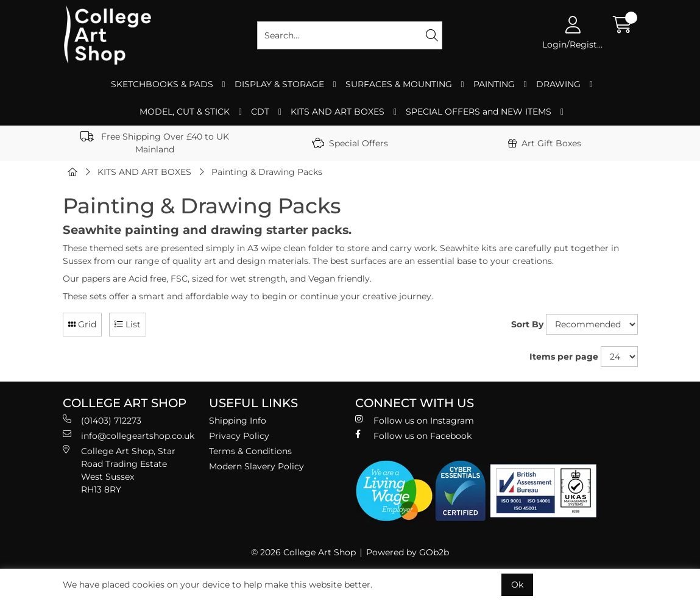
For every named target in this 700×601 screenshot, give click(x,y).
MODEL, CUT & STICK (185, 112)
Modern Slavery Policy (256, 466)
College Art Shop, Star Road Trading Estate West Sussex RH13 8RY (119, 470)
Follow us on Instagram (415, 420)
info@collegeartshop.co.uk (129, 436)
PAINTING (494, 84)
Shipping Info (238, 421)
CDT (260, 112)
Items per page (564, 357)
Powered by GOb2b (408, 552)
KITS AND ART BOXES (338, 112)
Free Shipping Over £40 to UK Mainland (155, 143)
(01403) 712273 (102, 420)
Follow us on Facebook (413, 436)
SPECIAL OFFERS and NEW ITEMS (479, 112)
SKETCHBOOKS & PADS (162, 84)
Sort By (527, 324)
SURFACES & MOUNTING (399, 84)
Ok (517, 585)
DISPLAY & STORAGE (279, 84)
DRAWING (558, 84)
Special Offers (350, 143)
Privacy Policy (239, 436)
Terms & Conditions (250, 451)
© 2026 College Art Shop (303, 552)
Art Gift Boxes (545, 143)
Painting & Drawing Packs (267, 172)
